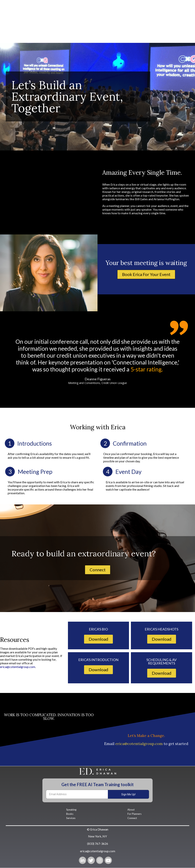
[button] (146, 275)
